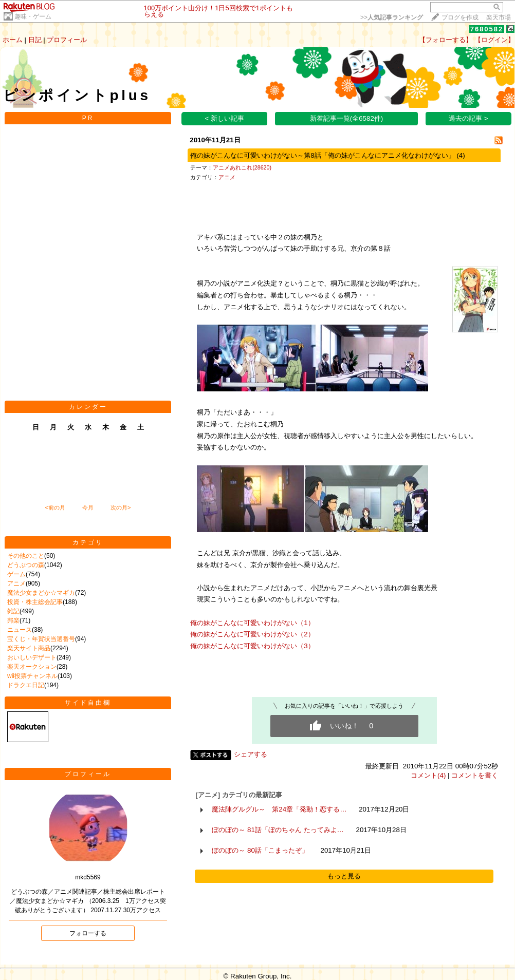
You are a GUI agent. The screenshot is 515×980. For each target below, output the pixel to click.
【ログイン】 (494, 40)
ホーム (13, 40)
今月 (88, 507)
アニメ (16, 583)
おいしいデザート (32, 657)
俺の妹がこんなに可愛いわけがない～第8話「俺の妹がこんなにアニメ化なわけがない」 (322, 155)
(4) (461, 155)
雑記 (13, 611)
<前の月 (55, 507)
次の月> (121, 507)
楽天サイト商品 (29, 648)
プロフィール (67, 40)
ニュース (20, 630)
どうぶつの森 (26, 565)
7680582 (487, 29)
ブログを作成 (460, 17)
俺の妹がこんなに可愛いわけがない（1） (252, 623)
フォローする (88, 933)
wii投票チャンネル (32, 676)
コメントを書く (475, 775)
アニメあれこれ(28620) (242, 167)
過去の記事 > (468, 118)
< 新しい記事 (225, 118)
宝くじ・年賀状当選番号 (41, 639)
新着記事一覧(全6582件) (347, 118)
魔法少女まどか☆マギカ (41, 593)
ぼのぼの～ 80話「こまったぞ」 (260, 850)
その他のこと (26, 556)
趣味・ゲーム (33, 16)
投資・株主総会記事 (35, 602)
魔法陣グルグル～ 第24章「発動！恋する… (279, 809)
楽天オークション (32, 667)
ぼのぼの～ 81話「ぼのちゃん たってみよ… (278, 830)
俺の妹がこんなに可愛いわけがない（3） (252, 646)
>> (392, 17)
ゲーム (16, 574)
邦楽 (13, 620)
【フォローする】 (446, 40)
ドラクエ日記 (26, 685)
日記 (35, 40)
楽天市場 (499, 17)
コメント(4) (428, 775)
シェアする (251, 754)
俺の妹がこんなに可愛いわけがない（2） (252, 634)
